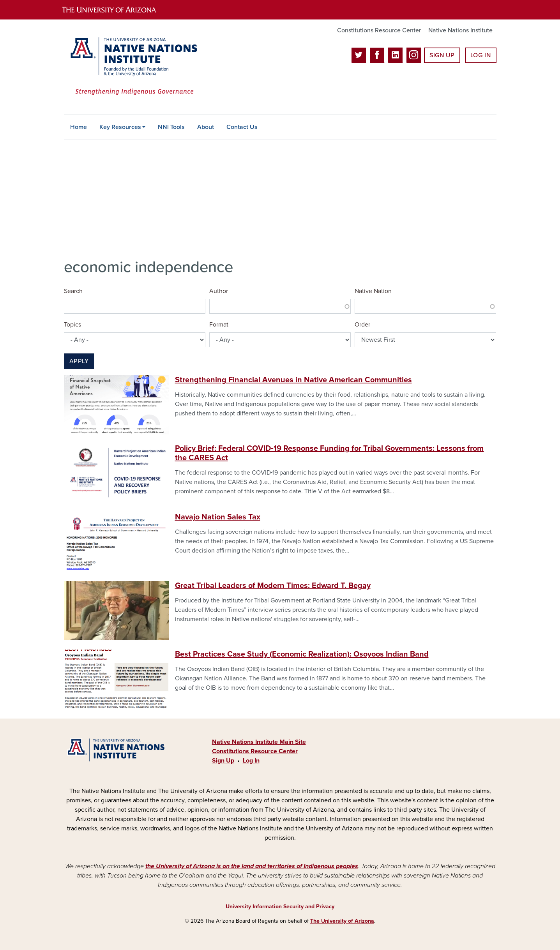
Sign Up (442, 55)
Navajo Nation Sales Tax (218, 517)
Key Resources (120, 127)
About (206, 127)
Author (219, 291)
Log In (481, 55)
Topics (72, 325)
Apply (79, 361)
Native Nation (373, 291)
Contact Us (242, 127)
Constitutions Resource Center (379, 30)
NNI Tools (171, 127)
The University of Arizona (342, 921)
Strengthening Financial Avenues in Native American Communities (293, 380)
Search (73, 291)
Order (362, 325)
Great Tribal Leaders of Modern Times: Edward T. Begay (273, 586)
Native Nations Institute (460, 30)
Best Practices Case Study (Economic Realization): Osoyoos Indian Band (302, 654)
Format (219, 325)
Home (79, 127)
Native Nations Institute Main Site (259, 742)
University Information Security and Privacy (280, 907)
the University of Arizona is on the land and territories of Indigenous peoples (252, 866)
